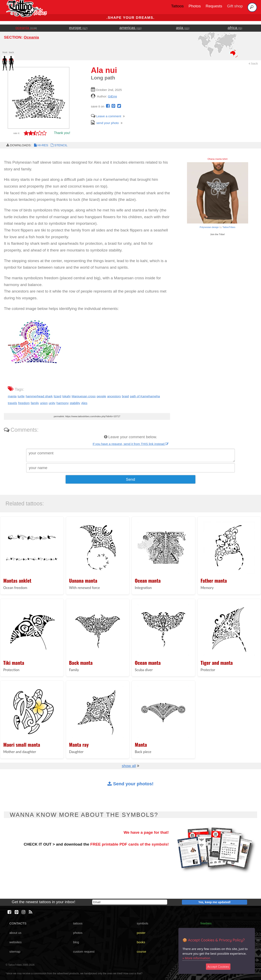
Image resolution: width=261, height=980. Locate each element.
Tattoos (177, 6)
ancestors (114, 396)
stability (75, 403)
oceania (26, 28)
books (141, 942)
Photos (195, 6)
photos (78, 933)
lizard (58, 396)
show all (129, 766)
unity (52, 403)
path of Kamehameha (145, 396)
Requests (214, 6)
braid (125, 396)
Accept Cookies (218, 967)
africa (235, 28)
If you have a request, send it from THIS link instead (130, 444)
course (142, 952)
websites (15, 942)
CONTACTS (18, 923)
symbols (143, 923)
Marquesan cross (84, 396)
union (44, 403)
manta (12, 396)
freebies (206, 923)
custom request (84, 952)
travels (12, 403)
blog (76, 942)
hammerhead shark (39, 396)
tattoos (78, 923)
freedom (24, 403)
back (253, 63)
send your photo (105, 123)
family (35, 403)
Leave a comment (106, 116)
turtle (21, 396)
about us (15, 933)
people (101, 396)
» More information (196, 958)
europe (78, 28)
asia (183, 28)
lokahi (66, 396)
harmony (63, 403)
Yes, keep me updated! (215, 902)
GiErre (112, 96)
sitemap (15, 952)
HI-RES (41, 145)
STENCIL (59, 145)
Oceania (31, 37)
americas (131, 28)
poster (141, 933)
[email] (130, 902)
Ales (84, 403)
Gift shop (235, 6)
